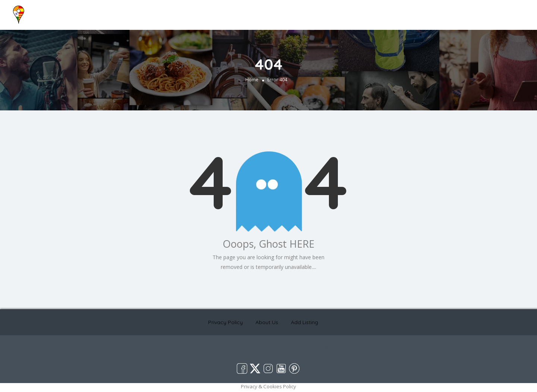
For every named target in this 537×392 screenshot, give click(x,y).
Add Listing (508, 12)
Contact (462, 12)
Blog (439, 12)
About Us (414, 12)
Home (387, 12)
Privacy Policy (225, 322)
